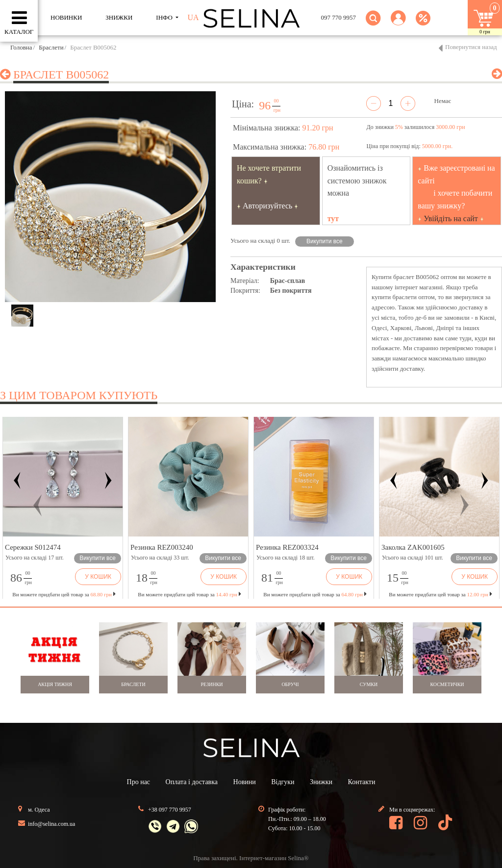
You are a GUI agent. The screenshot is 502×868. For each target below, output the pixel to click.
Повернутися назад (471, 47)
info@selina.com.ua (51, 824)
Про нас (139, 782)
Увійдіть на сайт (451, 218)
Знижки (321, 782)
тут (333, 218)
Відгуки (283, 782)
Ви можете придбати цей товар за (189, 594)
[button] (398, 24)
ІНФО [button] (165, 17)
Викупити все (325, 241)
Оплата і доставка (192, 782)
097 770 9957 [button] (339, 17)
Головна (21, 47)
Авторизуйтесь (268, 206)
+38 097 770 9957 (170, 810)
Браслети (51, 47)
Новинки (66, 17)
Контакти (362, 782)
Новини (245, 782)
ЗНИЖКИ (119, 17)
